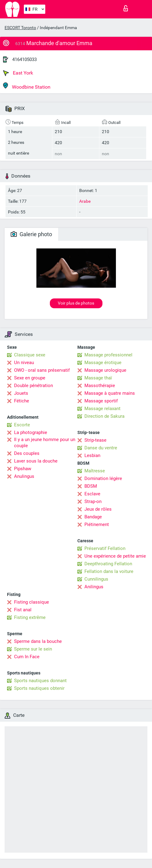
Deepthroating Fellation (108, 564)
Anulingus (24, 476)
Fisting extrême (30, 617)
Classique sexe (30, 355)
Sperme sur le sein (33, 649)
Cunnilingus (96, 579)
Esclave (92, 494)
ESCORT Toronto (20, 28)
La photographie (31, 432)
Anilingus (94, 587)
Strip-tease (95, 440)
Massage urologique (105, 370)
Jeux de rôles (98, 509)
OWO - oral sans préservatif (42, 370)
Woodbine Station (27, 86)
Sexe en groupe (30, 378)
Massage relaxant (102, 409)
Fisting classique (32, 602)
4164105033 (24, 60)
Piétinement (97, 524)
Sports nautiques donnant (40, 681)
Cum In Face (27, 657)
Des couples (27, 453)
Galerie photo (31, 234)
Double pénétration (33, 386)
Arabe (85, 201)
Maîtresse (95, 471)
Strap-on (93, 501)
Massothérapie (100, 386)
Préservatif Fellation (105, 548)
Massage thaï (98, 378)
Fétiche (22, 401)
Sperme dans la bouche (38, 641)
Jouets (21, 393)
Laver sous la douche (36, 461)
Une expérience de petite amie (115, 556)
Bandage (93, 517)
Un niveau (24, 363)
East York (18, 73)
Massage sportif (101, 401)
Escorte (22, 425)
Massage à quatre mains (110, 393)
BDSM (91, 486)
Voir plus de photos (76, 303)
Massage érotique (103, 363)
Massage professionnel (108, 355)
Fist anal (23, 610)
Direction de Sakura (104, 416)
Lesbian (92, 455)
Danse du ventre (101, 448)
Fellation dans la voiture (109, 571)
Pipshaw (23, 469)
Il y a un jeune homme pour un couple (45, 443)
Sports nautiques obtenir (39, 688)
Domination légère (103, 478)
